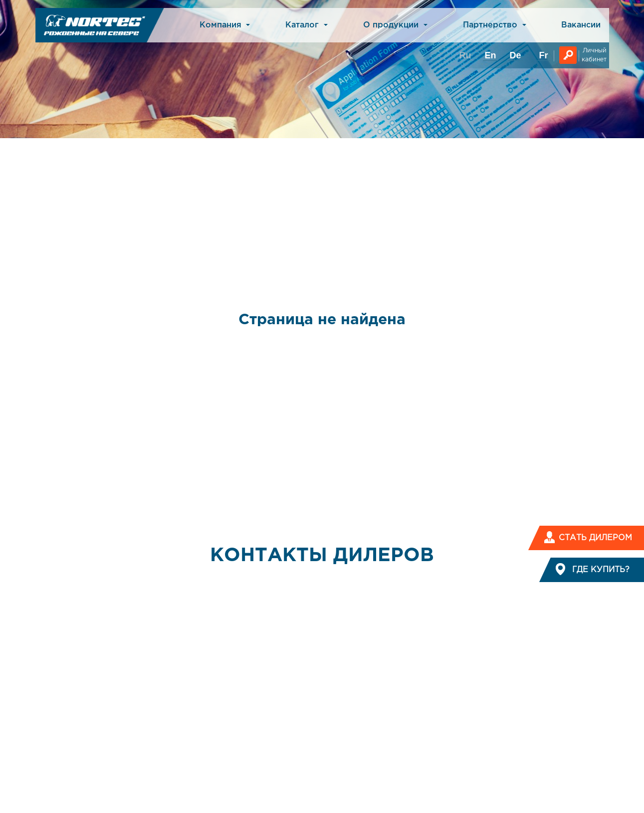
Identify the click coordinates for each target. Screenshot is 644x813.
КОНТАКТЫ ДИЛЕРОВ (322, 556)
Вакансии (581, 25)
